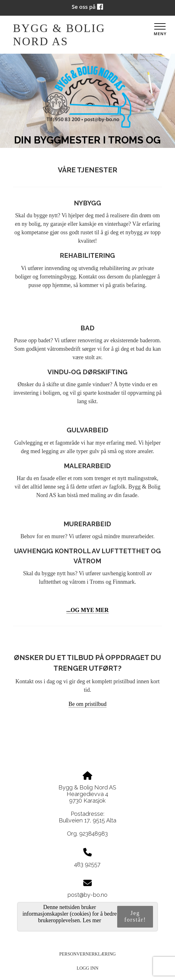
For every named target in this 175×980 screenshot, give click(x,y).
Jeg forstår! (135, 916)
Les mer (92, 920)
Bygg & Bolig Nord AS (59, 35)
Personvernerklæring (88, 954)
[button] (87, 704)
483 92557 (87, 864)
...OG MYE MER (87, 610)
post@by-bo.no (87, 895)
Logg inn (87, 968)
